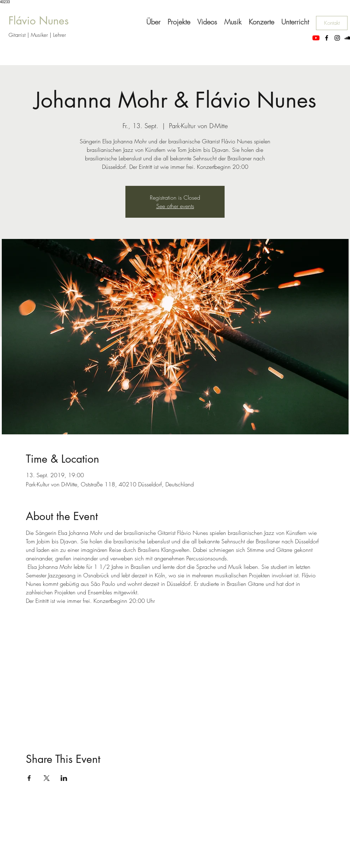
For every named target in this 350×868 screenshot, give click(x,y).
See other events (175, 206)
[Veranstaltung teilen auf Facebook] (29, 778)
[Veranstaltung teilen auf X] (47, 778)
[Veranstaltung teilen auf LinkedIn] (64, 778)
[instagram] (337, 38)
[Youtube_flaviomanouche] (316, 38)
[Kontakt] (332, 23)
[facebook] (327, 38)
